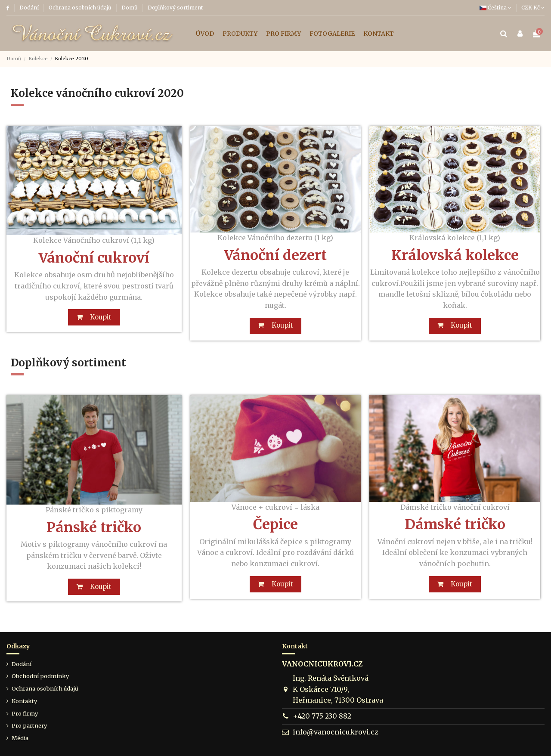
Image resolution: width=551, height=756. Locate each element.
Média (20, 738)
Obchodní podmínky (40, 676)
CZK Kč (533, 8)
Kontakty (24, 701)
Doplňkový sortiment (175, 8)
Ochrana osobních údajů (81, 8)
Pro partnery (29, 726)
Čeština (495, 8)
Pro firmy (25, 713)
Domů (130, 8)
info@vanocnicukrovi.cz (336, 732)
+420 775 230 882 (322, 716)
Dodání (30, 8)
